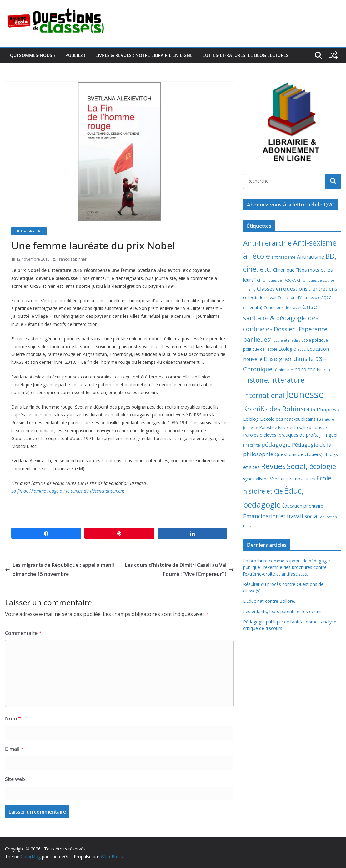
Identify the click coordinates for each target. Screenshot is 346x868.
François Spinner (72, 259)
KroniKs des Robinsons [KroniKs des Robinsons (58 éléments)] (279, 409)
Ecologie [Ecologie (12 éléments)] (287, 349)
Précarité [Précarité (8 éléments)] (252, 445)
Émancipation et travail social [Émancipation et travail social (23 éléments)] (281, 516)
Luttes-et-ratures (29, 231)
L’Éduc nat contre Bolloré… (270, 601)
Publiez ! (75, 55)
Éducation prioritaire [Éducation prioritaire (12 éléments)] (303, 506)
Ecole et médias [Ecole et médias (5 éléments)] (287, 340)
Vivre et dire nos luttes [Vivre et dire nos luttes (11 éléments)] (293, 479)
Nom (13, 718)
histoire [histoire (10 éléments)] (324, 370)
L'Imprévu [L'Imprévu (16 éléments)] (328, 409)
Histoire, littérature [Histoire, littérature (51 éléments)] (274, 380)
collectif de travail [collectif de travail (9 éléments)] (260, 297)
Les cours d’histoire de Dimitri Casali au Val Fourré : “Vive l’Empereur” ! (179, 569)
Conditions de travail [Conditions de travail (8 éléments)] (282, 308)
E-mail (14, 749)
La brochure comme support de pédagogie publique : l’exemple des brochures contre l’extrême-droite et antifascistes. (287, 567)
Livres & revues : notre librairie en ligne (144, 55)
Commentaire (23, 633)
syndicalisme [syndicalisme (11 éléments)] (256, 479)
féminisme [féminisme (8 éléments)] (283, 370)
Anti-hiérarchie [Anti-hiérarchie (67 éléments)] (267, 243)
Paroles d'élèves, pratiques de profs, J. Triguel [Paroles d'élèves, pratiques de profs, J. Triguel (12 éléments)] (290, 435)
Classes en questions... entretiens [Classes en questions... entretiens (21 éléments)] (297, 289)
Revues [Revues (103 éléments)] (273, 466)
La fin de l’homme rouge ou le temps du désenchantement (68, 491)
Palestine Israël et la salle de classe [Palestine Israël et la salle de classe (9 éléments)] (293, 427)
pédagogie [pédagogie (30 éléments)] (276, 444)
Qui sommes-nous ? (33, 55)
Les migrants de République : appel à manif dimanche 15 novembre (60, 569)
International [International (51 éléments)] (264, 395)
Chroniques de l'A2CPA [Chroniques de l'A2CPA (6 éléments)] (276, 280)
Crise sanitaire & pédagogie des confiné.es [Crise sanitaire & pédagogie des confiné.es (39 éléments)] (281, 318)
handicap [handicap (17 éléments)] (305, 369)
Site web (15, 779)
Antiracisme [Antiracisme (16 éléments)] (311, 257)
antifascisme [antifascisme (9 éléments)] (283, 257)
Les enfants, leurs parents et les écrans (283, 611)
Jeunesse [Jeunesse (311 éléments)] (305, 394)
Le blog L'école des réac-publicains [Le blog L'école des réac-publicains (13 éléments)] (279, 419)
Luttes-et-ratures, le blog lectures (246, 55)
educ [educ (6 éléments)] (301, 349)
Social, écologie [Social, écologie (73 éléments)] (311, 466)
